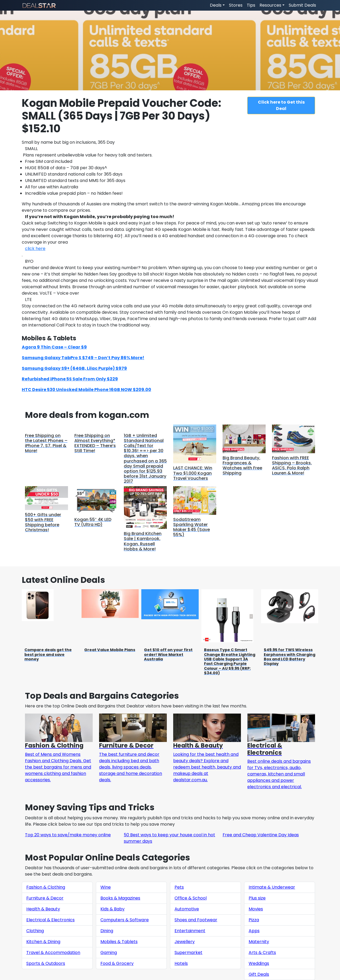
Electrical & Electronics (50, 920)
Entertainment (190, 931)
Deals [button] (216, 5)
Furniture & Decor (45, 898)
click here (35, 249)
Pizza (254, 920)
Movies (256, 909)
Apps (254, 931)
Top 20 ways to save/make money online (68, 835)
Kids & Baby (112, 909)
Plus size (257, 898)
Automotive (187, 909)
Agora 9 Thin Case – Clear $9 (54, 347)
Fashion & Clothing (46, 887)
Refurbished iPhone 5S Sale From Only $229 (70, 379)
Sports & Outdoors (46, 963)
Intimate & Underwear (272, 887)
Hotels (181, 963)
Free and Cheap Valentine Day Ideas (261, 835)
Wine (106, 887)
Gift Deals (259, 974)
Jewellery (185, 942)
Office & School (191, 898)
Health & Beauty (43, 909)
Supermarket (188, 953)
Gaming (109, 953)
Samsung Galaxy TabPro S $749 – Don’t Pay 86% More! (83, 358)
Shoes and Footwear (196, 920)
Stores (236, 5)
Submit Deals (302, 5)
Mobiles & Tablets (119, 942)
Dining (107, 931)
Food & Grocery (117, 963)
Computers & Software (125, 920)
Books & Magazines (120, 898)
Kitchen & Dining (43, 942)
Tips (251, 5)
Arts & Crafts (262, 953)
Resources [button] (270, 5)
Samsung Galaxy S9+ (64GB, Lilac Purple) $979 (74, 368)
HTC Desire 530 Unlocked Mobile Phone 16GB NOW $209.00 (86, 390)
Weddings (259, 963)
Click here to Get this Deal (281, 105)
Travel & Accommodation (53, 953)
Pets (179, 887)
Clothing (35, 931)
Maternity (259, 942)
